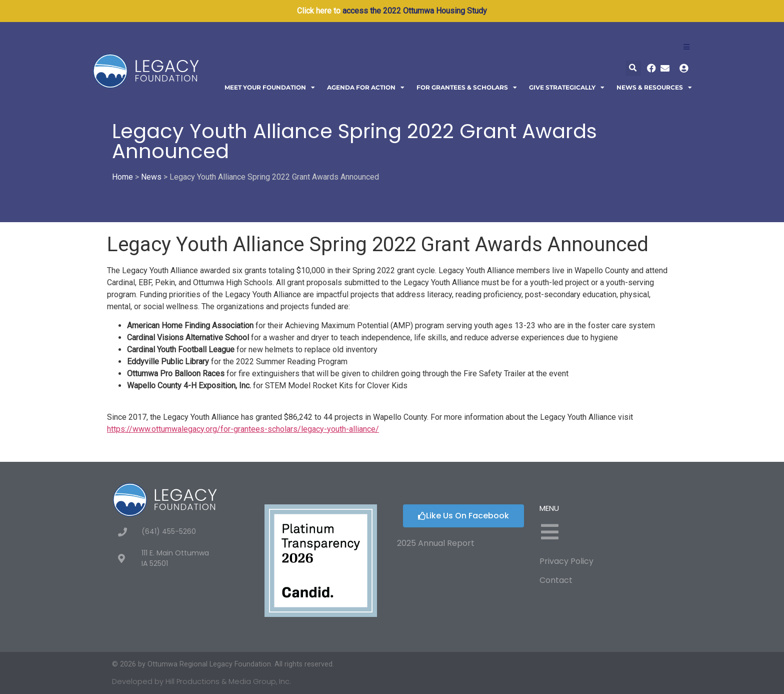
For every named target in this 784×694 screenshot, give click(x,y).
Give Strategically (567, 88)
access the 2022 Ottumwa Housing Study (415, 11)
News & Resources (654, 88)
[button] (633, 68)
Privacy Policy (566, 561)
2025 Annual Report (436, 543)
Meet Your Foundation (270, 88)
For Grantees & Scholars (467, 88)
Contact (556, 580)
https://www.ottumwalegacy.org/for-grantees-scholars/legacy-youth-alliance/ (243, 429)
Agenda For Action (366, 88)
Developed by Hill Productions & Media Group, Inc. (201, 681)
